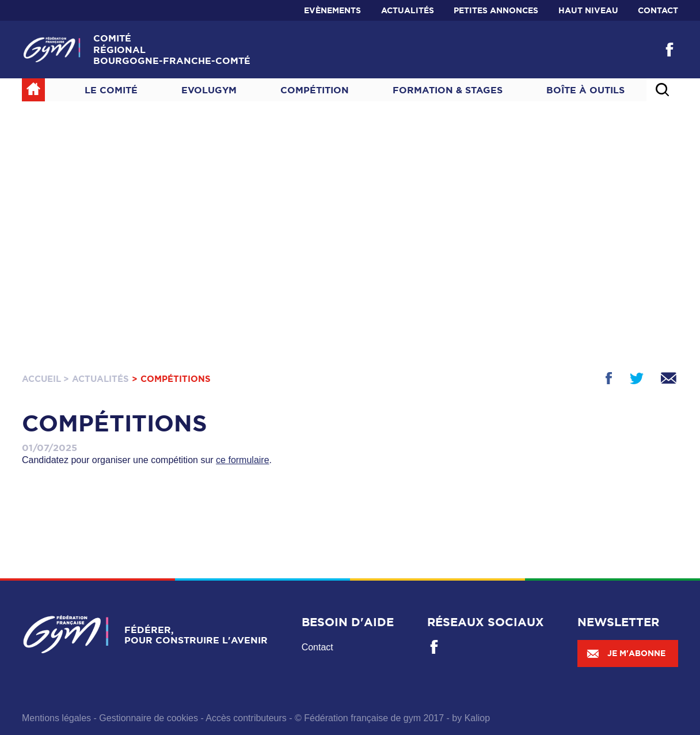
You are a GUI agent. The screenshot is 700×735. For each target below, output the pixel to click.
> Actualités (96, 379)
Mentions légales (56, 718)
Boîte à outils (585, 90)
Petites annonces (496, 10)
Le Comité (111, 90)
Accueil (41, 379)
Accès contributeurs (246, 718)
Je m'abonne (626, 653)
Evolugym (209, 90)
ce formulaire (242, 460)
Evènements (332, 10)
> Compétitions (171, 379)
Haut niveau (588, 10)
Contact (658, 10)
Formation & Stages (448, 90)
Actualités (408, 10)
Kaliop (477, 718)
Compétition (315, 90)
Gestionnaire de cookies (149, 718)
